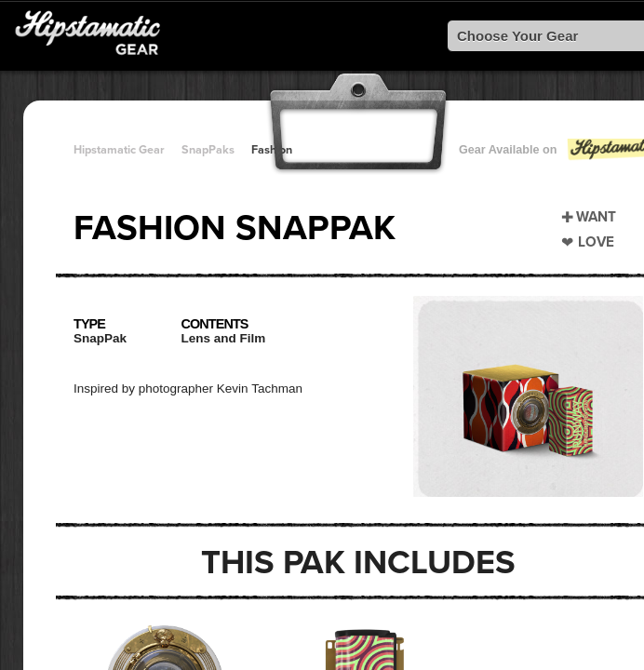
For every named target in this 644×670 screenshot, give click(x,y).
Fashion (272, 150)
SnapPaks (208, 150)
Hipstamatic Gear (119, 150)
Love (596, 242)
